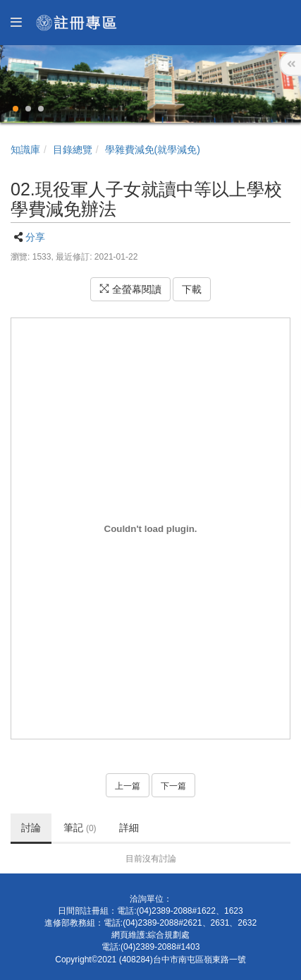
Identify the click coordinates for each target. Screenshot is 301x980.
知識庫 (25, 150)
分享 (35, 237)
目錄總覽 (73, 150)
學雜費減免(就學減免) (153, 150)
